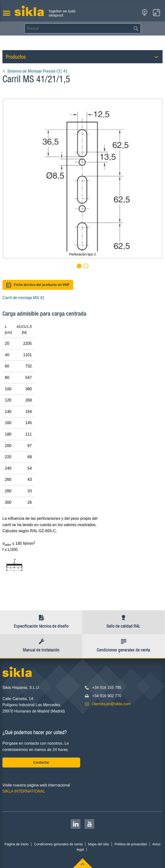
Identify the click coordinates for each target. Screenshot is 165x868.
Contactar (41, 762)
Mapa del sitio (98, 844)
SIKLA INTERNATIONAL (24, 791)
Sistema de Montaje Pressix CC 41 (35, 71)
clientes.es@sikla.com (111, 704)
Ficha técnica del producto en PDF (38, 285)
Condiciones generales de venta (58, 844)
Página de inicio (17, 844)
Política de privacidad (131, 844)
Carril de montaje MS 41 (23, 298)
